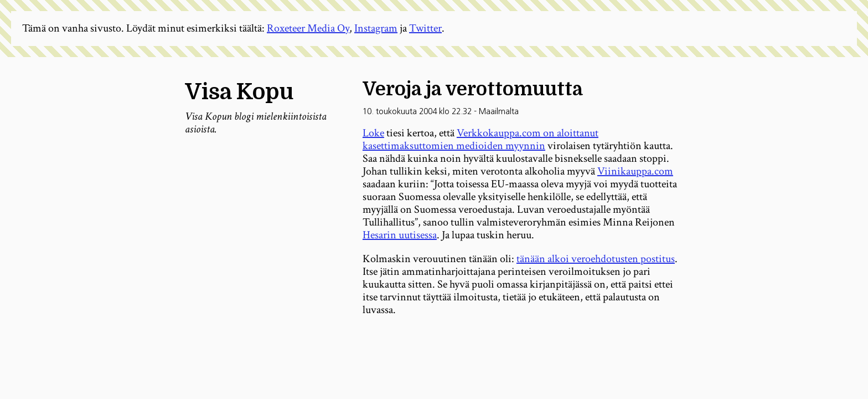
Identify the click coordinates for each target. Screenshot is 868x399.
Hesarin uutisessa (400, 235)
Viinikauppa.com (635, 171)
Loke (373, 133)
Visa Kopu (239, 92)
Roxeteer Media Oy (308, 28)
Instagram (376, 28)
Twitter (425, 28)
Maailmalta (499, 111)
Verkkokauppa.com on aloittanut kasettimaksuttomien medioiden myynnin (480, 139)
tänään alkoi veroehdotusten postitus (596, 259)
